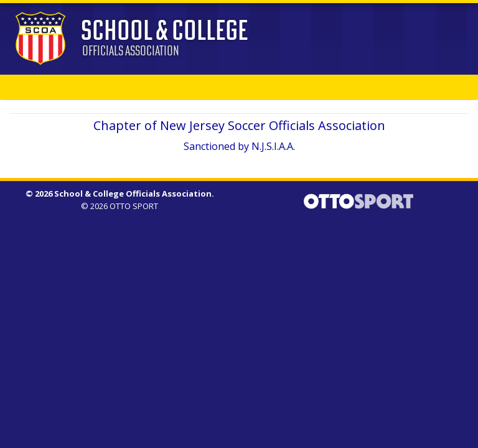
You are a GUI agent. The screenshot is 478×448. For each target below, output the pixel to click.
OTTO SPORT (134, 206)
